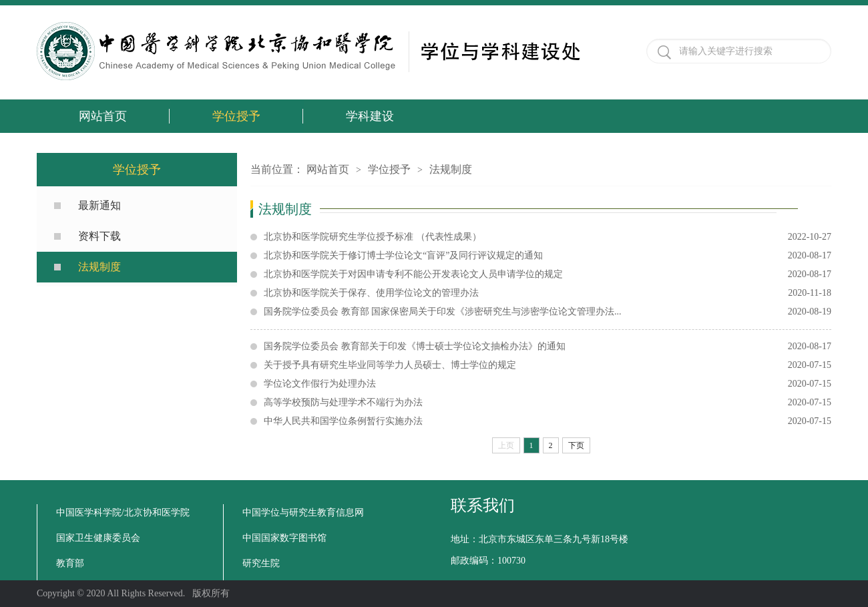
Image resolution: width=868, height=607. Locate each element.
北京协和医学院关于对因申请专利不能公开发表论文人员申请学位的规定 (548, 274)
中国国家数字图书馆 (284, 538)
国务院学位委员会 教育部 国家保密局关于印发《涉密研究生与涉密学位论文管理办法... (548, 312)
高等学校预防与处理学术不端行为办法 (548, 403)
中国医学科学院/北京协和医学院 (123, 513)
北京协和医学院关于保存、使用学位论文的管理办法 (548, 293)
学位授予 (236, 116)
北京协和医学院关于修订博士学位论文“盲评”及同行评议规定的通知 (548, 256)
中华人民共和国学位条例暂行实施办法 (548, 421)
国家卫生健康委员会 (98, 538)
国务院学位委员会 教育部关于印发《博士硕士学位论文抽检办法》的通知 (548, 347)
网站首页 (103, 116)
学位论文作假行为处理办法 (548, 384)
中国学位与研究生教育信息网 (303, 513)
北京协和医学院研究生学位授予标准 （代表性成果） (548, 237)
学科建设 (370, 116)
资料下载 (99, 236)
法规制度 (99, 267)
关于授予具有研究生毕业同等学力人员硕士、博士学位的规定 (548, 365)
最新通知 (99, 205)
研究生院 (261, 563)
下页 (576, 445)
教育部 (70, 563)
